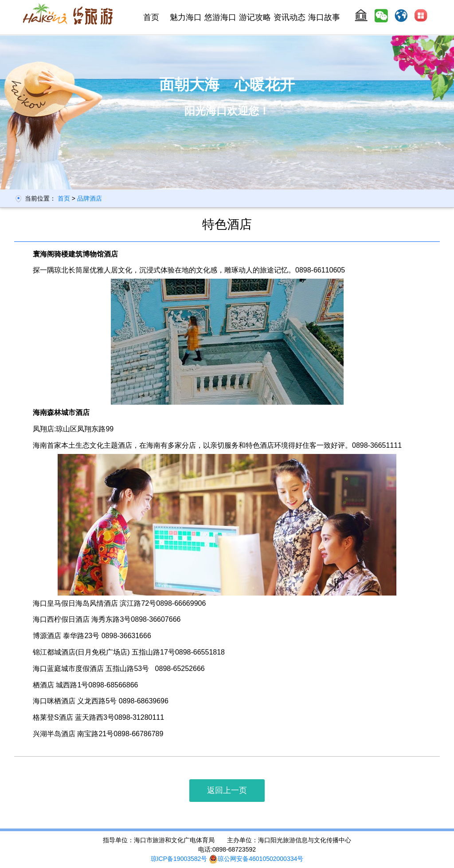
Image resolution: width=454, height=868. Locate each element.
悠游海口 (220, 17)
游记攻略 (255, 17)
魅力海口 (186, 17)
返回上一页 (227, 790)
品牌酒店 (90, 198)
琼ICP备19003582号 (179, 859)
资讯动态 (290, 17)
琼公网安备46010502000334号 (256, 859)
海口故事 (324, 17)
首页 (151, 17)
